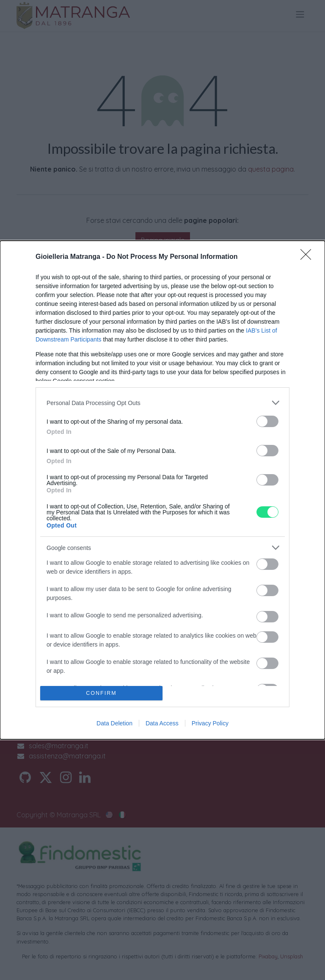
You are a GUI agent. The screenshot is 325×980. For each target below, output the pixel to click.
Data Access (162, 723)
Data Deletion (114, 723)
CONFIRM (101, 693)
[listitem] (162, 403)
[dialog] (162, 490)
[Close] (308, 257)
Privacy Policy (210, 723)
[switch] (267, 421)
